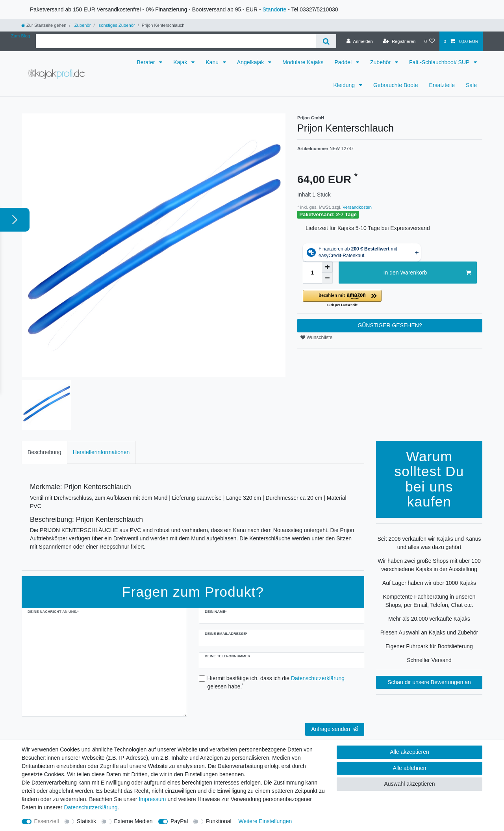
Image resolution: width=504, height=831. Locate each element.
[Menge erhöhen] (327, 267)
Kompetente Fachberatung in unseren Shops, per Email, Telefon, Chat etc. (429, 601)
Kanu (213, 62)
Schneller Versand (429, 660)
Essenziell (47, 821)
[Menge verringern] (327, 278)
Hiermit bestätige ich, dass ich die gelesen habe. (276, 682)
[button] (390, 299)
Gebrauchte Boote (396, 85)
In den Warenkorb (427, 273)
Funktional (219, 821)
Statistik (86, 821)
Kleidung (345, 85)
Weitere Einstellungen (265, 821)
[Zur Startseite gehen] (44, 25)
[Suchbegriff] (176, 41)
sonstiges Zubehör (116, 25)
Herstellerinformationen (101, 452)
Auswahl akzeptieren (409, 784)
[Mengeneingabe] (312, 273)
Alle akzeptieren (409, 752)
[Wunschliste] (429, 41)
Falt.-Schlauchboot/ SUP (440, 62)
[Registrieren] (399, 41)
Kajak (181, 62)
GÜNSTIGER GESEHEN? (390, 325)
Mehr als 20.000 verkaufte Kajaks (429, 619)
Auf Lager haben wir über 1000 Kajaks (429, 583)
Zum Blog (20, 36)
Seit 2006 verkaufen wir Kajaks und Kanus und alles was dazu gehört (429, 543)
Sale (471, 85)
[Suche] (326, 41)
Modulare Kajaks (303, 62)
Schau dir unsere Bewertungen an (429, 682)
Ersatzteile (442, 85)
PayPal (179, 821)
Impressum (152, 799)
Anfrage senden (335, 729)
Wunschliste (316, 338)
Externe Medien (133, 821)
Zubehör (82, 25)
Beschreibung (44, 452)
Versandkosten (357, 207)
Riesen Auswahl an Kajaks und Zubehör (429, 633)
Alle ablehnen (410, 768)
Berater (147, 62)
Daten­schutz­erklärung (91, 807)
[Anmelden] (360, 41)
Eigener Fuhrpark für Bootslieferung (429, 646)
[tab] (44, 452)
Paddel (344, 62)
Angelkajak (251, 62)
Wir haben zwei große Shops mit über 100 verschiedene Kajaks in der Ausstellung (429, 565)
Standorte (275, 9)
